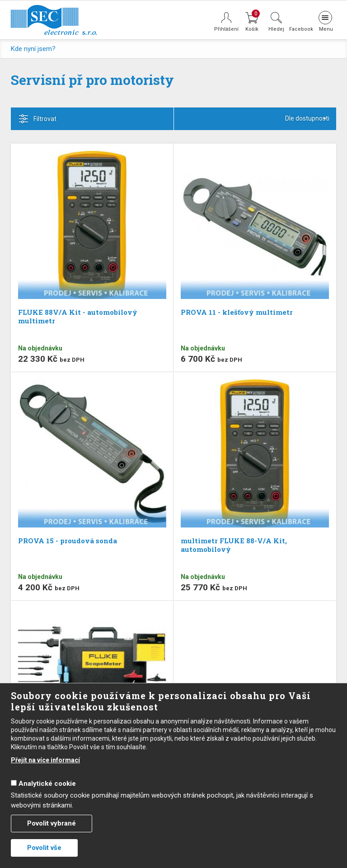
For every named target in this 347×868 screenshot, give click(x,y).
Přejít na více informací (45, 760)
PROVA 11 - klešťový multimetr (237, 312)
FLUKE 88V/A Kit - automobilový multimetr (78, 316)
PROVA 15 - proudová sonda (68, 541)
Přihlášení (226, 29)
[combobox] (255, 119)
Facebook (300, 29)
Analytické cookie (47, 784)
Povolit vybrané (52, 823)
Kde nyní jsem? (33, 49)
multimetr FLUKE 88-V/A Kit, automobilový (234, 545)
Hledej (276, 29)
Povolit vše (44, 848)
